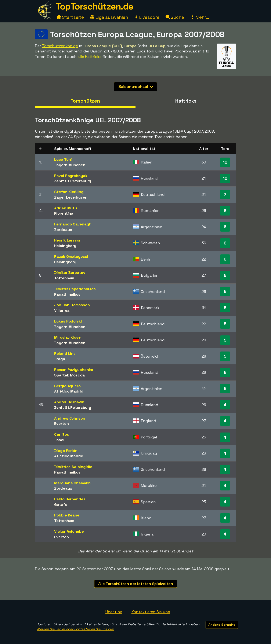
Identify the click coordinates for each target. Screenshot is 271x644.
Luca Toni (63, 159)
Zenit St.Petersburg (73, 181)
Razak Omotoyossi (71, 256)
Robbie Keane (67, 515)
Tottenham (64, 278)
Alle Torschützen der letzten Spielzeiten (136, 584)
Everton (61, 424)
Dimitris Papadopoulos (75, 289)
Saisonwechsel (136, 87)
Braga (60, 359)
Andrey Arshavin (69, 402)
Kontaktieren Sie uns (151, 612)
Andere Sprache (222, 625)
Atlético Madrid (69, 391)
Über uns (114, 612)
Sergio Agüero (67, 386)
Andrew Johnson (70, 418)
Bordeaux (63, 230)
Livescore (147, 17)
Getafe (61, 505)
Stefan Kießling (69, 192)
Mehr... (200, 17)
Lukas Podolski (68, 321)
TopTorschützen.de (94, 6)
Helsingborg (65, 246)
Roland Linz (65, 354)
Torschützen (85, 101)
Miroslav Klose (67, 337)
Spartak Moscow (70, 375)
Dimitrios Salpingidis (73, 467)
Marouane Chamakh (72, 483)
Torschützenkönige (60, 46)
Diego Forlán (66, 451)
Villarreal (62, 310)
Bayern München (70, 165)
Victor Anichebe (69, 531)
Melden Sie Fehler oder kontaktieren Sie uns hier (75, 629)
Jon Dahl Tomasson (72, 305)
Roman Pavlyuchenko (74, 370)
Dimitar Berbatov (70, 273)
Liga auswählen (109, 17)
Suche (175, 17)
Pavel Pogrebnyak (71, 176)
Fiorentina (64, 213)
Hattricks (186, 101)
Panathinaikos (67, 294)
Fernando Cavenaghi (73, 224)
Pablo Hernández (70, 499)
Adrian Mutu (66, 208)
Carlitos (62, 434)
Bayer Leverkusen (71, 197)
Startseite (70, 17)
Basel (59, 440)
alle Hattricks (90, 57)
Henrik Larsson (68, 240)
